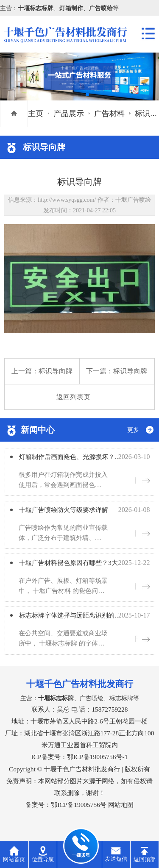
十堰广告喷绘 (133, 200)
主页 (36, 114)
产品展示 (69, 114)
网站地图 (121, 813)
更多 (133, 430)
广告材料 (109, 114)
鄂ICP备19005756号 (79, 813)
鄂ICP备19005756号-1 (98, 765)
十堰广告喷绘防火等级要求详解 (73, 513)
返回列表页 (73, 397)
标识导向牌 (56, 371)
